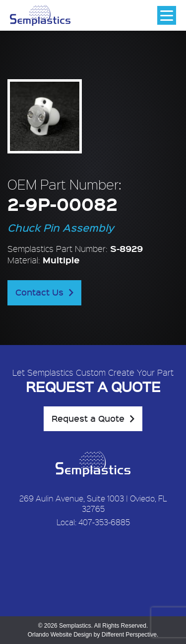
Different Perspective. (130, 635)
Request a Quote (88, 418)
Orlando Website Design (60, 635)
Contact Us (39, 292)
